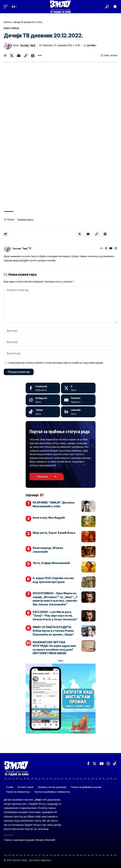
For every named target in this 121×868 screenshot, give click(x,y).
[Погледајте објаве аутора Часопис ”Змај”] (7, 249)
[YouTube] (111, 249)
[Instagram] (116, 249)
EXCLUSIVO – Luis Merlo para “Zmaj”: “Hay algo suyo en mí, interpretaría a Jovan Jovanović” (55, 616)
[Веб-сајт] (102, 249)
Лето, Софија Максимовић (51, 563)
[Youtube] (78, 400)
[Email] (19, 56)
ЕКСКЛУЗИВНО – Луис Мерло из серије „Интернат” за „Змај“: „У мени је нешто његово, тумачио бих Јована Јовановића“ (55, 599)
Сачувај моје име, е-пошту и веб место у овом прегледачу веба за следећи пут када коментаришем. (56, 363)
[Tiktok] (43, 412)
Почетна (8, 22)
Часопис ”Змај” (28, 45)
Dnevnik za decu (25, 220)
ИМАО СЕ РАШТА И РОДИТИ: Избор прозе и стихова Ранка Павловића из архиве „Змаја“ (53, 631)
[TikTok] (115, 764)
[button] (7, 7)
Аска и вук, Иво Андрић (49, 518)
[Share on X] (12, 56)
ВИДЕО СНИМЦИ (11, 28)
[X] (78, 388)
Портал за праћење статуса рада (60, 432)
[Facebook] (106, 249)
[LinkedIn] (78, 412)
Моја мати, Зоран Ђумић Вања (54, 533)
